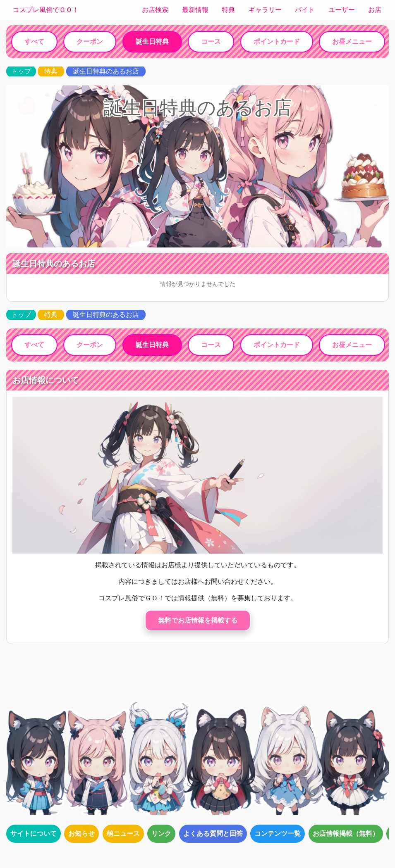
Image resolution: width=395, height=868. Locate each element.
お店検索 (155, 10)
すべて (34, 42)
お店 (375, 10)
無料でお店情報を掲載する (198, 620)
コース (211, 42)
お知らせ (81, 834)
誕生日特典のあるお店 (106, 71)
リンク (161, 834)
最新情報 (195, 10)
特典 (228, 10)
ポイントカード (277, 42)
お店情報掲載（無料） (346, 834)
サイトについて (34, 834)
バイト (305, 10)
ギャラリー (265, 10)
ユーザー (342, 10)
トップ (21, 71)
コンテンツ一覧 (278, 834)
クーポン (90, 42)
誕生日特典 (152, 42)
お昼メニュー (352, 42)
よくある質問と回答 (213, 834)
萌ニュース (123, 834)
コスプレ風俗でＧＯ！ (46, 10)
